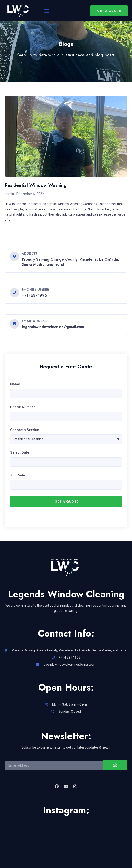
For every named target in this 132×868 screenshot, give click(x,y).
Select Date (20, 452)
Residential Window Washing (36, 185)
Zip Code (18, 475)
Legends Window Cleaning (66, 594)
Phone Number (23, 407)
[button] (47, 11)
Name (15, 384)
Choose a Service (25, 430)
